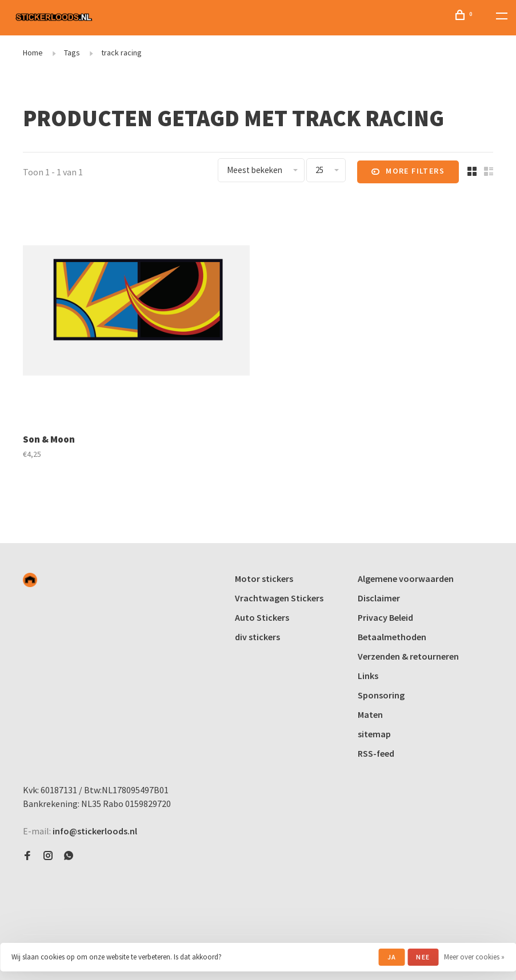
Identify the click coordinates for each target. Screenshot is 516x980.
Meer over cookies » (474, 957)
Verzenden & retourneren (408, 656)
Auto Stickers (262, 617)
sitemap (374, 734)
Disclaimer (379, 598)
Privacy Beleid (385, 617)
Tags (72, 53)
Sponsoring (381, 695)
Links (368, 676)
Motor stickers (264, 579)
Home (33, 53)
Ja (392, 957)
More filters (408, 172)
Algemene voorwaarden (406, 579)
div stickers (257, 637)
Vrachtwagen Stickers (279, 598)
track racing (121, 53)
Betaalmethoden (392, 637)
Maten (370, 714)
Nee (423, 957)
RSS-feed (376, 753)
